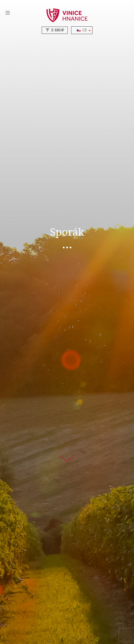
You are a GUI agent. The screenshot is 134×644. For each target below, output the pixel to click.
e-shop (55, 30)
